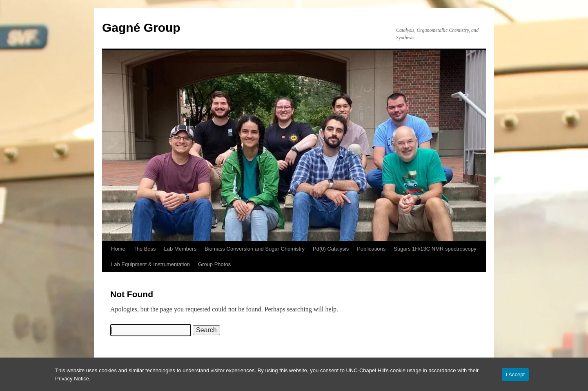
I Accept (515, 374)
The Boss (145, 249)
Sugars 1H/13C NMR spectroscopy (435, 249)
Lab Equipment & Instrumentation (150, 264)
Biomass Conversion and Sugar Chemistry (255, 249)
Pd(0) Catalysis (331, 249)
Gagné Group (141, 28)
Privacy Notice (72, 379)
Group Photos (214, 264)
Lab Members (180, 249)
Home (118, 249)
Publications (371, 249)
